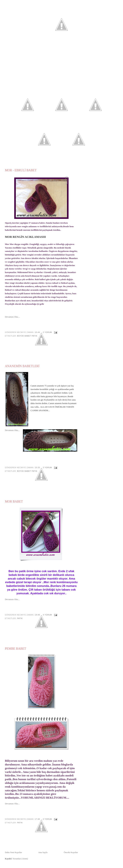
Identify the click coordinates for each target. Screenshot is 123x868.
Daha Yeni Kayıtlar (13, 852)
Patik (20, 618)
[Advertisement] (62, 63)
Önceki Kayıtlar (71, 852)
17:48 (37, 819)
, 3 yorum (47, 468)
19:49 (37, 615)
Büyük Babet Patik (27, 336)
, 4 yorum (47, 615)
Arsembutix (61, 13)
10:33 (37, 468)
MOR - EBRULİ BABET (21, 170)
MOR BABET (14, 502)
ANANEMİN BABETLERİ (22, 366)
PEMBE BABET (16, 649)
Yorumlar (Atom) (20, 859)
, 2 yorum (47, 332)
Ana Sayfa (43, 852)
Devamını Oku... (12, 317)
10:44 (37, 332)
